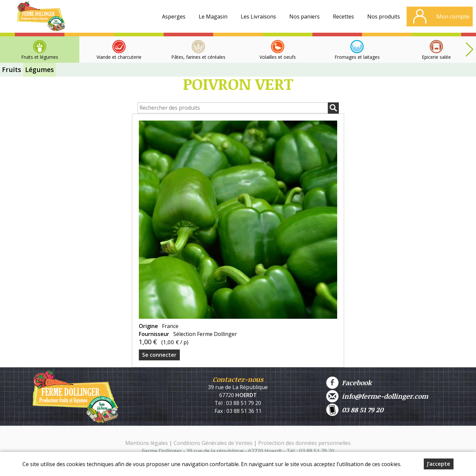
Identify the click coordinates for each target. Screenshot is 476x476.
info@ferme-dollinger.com (377, 396)
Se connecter (159, 355)
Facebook (349, 383)
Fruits (12, 70)
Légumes (40, 70)
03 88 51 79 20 (355, 410)
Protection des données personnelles (304, 443)
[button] (469, 50)
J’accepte (439, 464)
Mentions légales (147, 443)
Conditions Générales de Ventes (214, 443)
